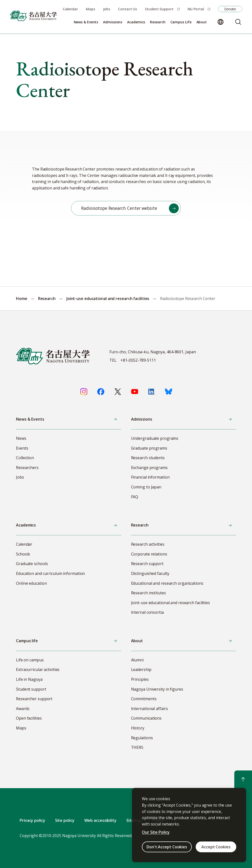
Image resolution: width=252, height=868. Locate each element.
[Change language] (221, 22)
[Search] (238, 22)
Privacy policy (32, 820)
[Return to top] (243, 779)
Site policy (65, 820)
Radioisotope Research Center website (119, 208)
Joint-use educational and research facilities (108, 299)
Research (47, 299)
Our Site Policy (156, 832)
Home (22, 299)
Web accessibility (100, 820)
